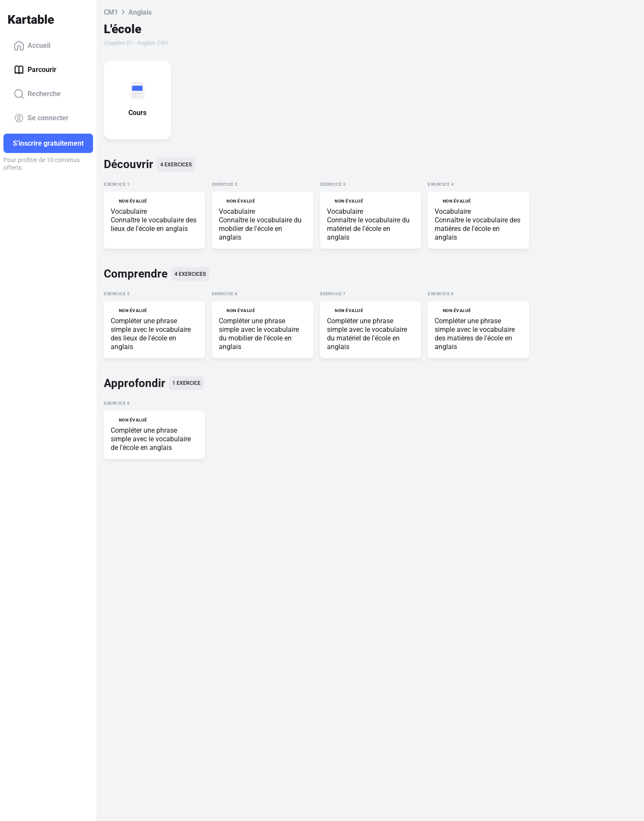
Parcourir (35, 70)
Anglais (140, 12)
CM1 (111, 12)
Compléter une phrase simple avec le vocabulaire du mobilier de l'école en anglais (259, 334)
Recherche (37, 94)
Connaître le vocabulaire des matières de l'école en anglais (478, 229)
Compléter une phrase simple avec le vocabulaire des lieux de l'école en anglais (151, 334)
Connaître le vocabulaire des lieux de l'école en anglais (154, 224)
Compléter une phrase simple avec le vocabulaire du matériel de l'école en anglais (367, 334)
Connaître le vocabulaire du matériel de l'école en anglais (368, 229)
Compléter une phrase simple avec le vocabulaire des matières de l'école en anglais (475, 334)
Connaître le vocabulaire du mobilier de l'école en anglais (260, 229)
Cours (139, 113)
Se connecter (41, 118)
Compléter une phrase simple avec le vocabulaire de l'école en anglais (151, 439)
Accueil (32, 46)
